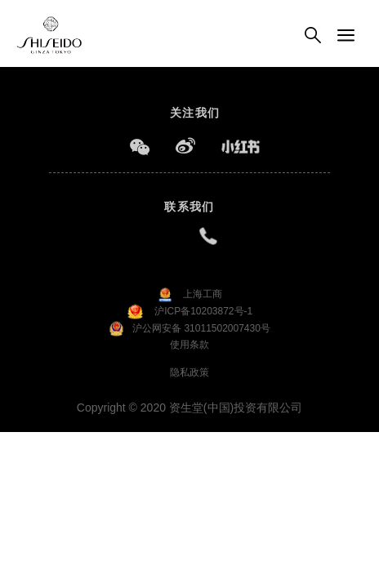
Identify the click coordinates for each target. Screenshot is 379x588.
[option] (189, 67)
